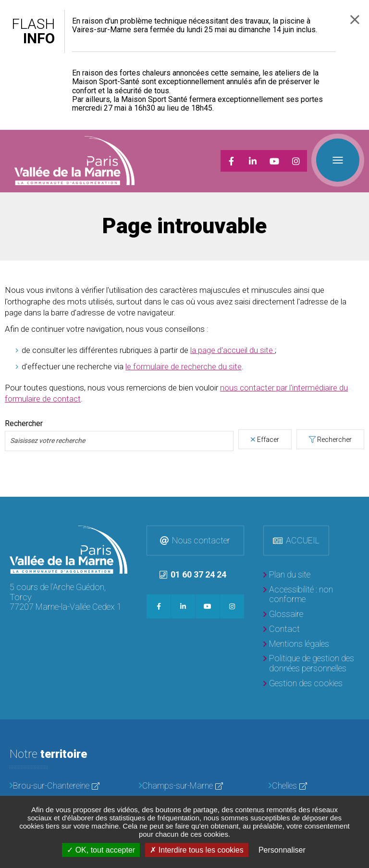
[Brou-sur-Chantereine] (55, 786)
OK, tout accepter (101, 850)
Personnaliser (282, 850)
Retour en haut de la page (359, 506)
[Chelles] (314, 786)
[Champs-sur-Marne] (184, 786)
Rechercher (334, 440)
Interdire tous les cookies (197, 850)
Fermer (355, 19)
